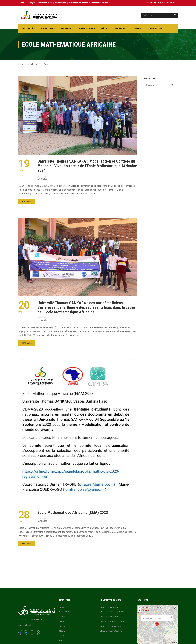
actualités (42, 179)
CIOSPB (62, 631)
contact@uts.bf (61, 3)
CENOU (62, 621)
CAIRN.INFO (170, 3)
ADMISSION (66, 29)
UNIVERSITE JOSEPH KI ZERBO (112, 612)
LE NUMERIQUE (155, 29)
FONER (62, 626)
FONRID (62, 636)
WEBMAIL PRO (151, 3)
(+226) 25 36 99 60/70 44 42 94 (40, 3)
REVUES (161, 3)
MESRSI (62, 607)
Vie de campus (86, 29)
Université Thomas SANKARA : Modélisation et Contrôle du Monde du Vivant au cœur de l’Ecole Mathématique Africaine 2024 (87, 166)
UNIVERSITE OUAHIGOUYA (110, 626)
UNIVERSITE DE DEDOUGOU (111, 631)
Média (104, 29)
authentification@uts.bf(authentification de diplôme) (89, 3)
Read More (27, 201)
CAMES (62, 617)
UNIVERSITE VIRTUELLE (109, 607)
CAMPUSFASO (65, 612)
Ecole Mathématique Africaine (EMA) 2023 (73, 513)
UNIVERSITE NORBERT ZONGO (112, 621)
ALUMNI (137, 29)
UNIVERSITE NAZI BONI (109, 617)
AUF (61, 640)
